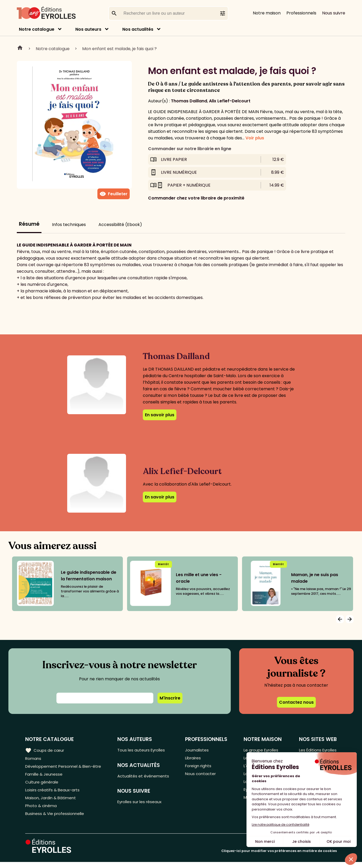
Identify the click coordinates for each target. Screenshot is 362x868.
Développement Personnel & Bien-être (66, 767)
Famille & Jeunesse (45, 776)
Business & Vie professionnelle (56, 819)
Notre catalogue (37, 29)
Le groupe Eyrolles (261, 750)
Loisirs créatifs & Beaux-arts (54, 793)
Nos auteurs (88, 29)
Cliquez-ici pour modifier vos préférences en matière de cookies (279, 857)
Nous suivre (334, 13)
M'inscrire (170, 698)
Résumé (29, 224)
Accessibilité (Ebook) (120, 225)
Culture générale (43, 785)
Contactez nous (296, 702)
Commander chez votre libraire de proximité (196, 198)
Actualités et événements (146, 777)
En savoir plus (160, 415)
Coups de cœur (45, 750)
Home (20, 49)
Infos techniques (69, 225)
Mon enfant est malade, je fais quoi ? (119, 49)
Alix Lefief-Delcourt (230, 101)
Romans (34, 759)
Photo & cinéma (42, 811)
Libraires (195, 759)
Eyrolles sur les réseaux (143, 804)
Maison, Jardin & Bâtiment (52, 802)
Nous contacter (203, 776)
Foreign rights (201, 767)
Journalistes (199, 750)
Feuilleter (114, 194)
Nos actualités (138, 29)
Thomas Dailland (189, 101)
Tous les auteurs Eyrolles (145, 750)
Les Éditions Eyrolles (317, 750)
